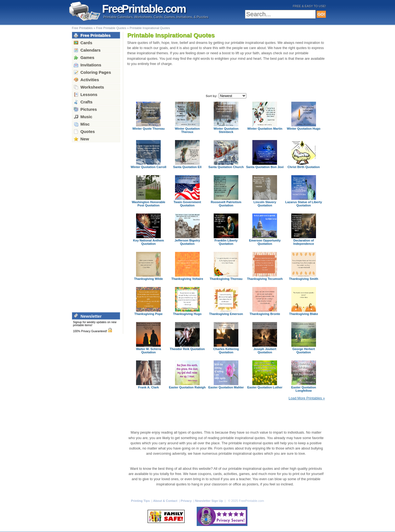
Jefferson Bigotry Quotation (187, 242)
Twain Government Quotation (187, 204)
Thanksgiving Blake (304, 314)
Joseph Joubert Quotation (265, 351)
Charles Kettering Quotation (226, 351)
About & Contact (166, 501)
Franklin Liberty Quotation (226, 242)
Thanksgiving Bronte (265, 314)
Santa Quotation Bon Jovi (265, 167)
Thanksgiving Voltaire (187, 279)
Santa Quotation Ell (187, 167)
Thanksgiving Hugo (187, 314)
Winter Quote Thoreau (148, 129)
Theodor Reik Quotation (187, 349)
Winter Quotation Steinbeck (226, 130)
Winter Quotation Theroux (187, 130)
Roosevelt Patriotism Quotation (226, 204)
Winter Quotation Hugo (304, 129)
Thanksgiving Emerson (226, 314)
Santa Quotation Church (226, 167)
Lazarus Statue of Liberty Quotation (304, 204)
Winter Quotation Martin (265, 129)
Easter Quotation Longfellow (304, 389)
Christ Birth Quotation (304, 167)
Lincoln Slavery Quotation (265, 204)
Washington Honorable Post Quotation (148, 204)
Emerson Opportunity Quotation (265, 242)
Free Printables (82, 28)
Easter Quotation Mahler (226, 387)
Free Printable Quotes (111, 28)
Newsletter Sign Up (209, 501)
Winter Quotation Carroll (148, 167)
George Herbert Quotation (304, 351)
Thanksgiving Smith (304, 279)
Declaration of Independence (304, 242)
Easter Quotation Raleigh (187, 387)
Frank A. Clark (148, 387)
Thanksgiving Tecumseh (265, 279)
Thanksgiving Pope (149, 314)
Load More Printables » (307, 398)
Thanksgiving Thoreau (226, 279)
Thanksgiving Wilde (149, 279)
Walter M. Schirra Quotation (149, 351)
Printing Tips (141, 501)
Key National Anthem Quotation (148, 242)
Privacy (187, 501)
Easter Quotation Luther (265, 387)
